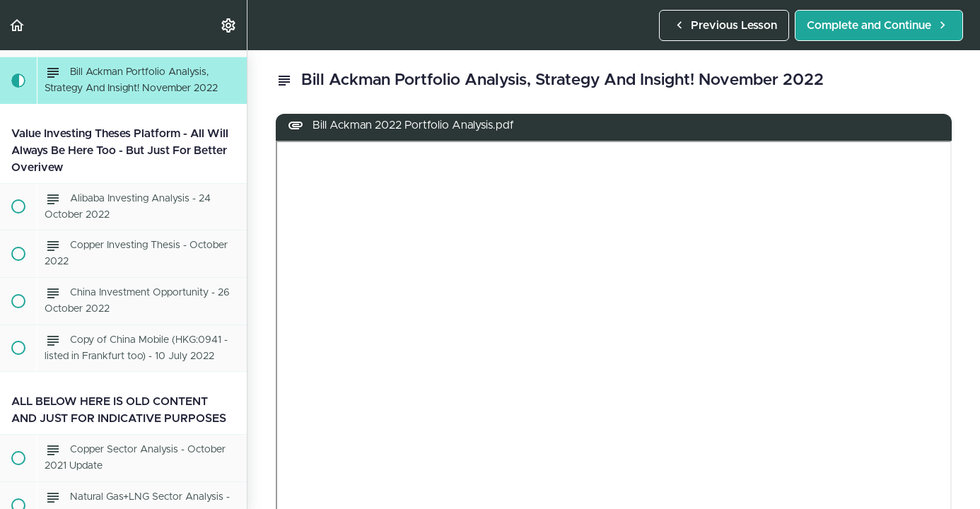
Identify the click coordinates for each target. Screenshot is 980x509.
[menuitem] (229, 25)
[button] (18, 25)
